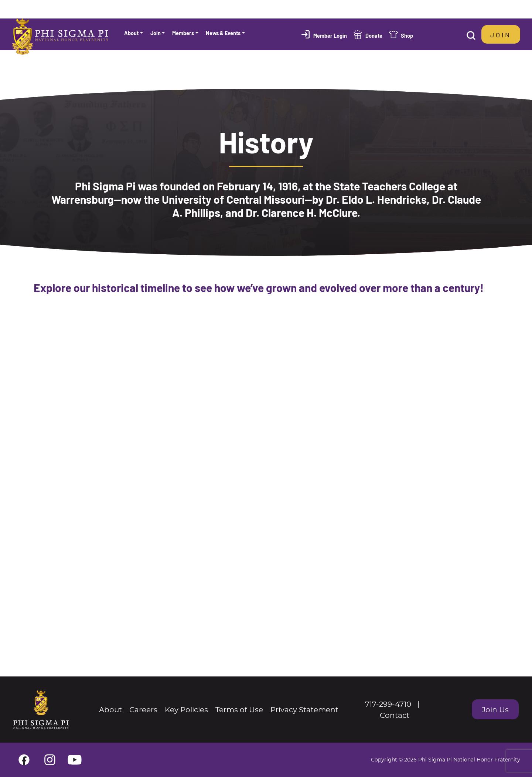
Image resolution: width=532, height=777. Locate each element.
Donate (374, 35)
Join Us (495, 709)
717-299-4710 (388, 704)
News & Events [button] (223, 33)
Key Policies (186, 709)
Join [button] (156, 33)
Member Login (330, 35)
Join (501, 34)
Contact (395, 715)
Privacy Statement (304, 709)
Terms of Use (239, 709)
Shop (407, 35)
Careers (143, 709)
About (110, 709)
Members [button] (183, 33)
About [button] (131, 33)
